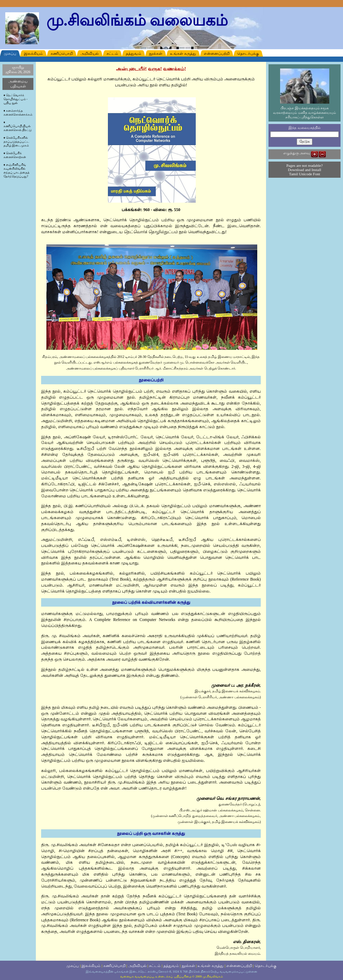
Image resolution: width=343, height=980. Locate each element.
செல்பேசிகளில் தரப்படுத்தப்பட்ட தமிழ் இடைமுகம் (16, 142)
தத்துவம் (171, 966)
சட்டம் (155, 966)
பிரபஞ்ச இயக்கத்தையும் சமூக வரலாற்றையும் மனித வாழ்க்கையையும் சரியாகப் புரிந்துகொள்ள (305, 111)
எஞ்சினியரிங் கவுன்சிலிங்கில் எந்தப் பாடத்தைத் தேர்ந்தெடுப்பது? (17, 171)
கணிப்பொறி (114, 966)
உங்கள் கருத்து (211, 966)
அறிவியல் (137, 966)
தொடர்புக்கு (266, 966)
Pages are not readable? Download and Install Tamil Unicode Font (305, 170)
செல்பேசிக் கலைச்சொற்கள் (15, 155)
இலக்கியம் (91, 966)
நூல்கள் (188, 966)
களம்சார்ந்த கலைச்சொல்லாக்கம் (18, 113)
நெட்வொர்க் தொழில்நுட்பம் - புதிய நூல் (15, 99)
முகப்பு (73, 966)
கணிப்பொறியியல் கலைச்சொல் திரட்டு (18, 128)
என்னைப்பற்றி (239, 966)
